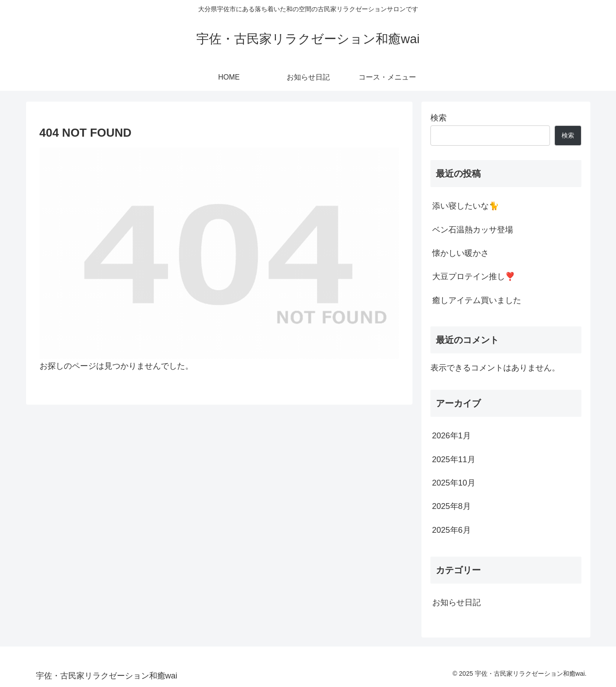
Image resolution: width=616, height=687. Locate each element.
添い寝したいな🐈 (465, 206)
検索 (439, 118)
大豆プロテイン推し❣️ (474, 277)
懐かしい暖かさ (461, 253)
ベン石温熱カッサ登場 (473, 230)
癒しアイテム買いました (477, 300)
